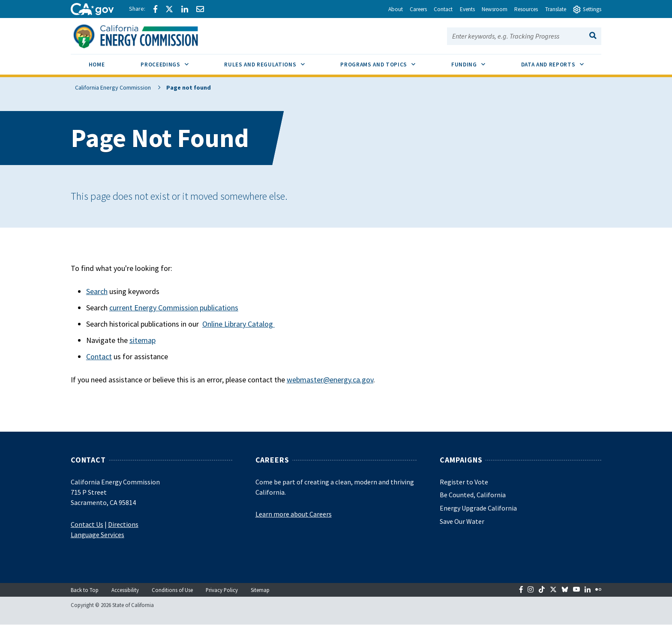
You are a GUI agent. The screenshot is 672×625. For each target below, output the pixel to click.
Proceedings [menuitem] (173, 61)
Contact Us (87, 524)
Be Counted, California (473, 495)
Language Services (97, 535)
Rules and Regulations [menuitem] (273, 61)
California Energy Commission (109, 87)
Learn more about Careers (294, 514)
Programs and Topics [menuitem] (387, 61)
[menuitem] (97, 66)
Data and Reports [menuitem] (561, 61)
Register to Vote (464, 482)
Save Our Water (462, 521)
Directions (123, 524)
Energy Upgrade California (478, 508)
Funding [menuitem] (477, 61)
